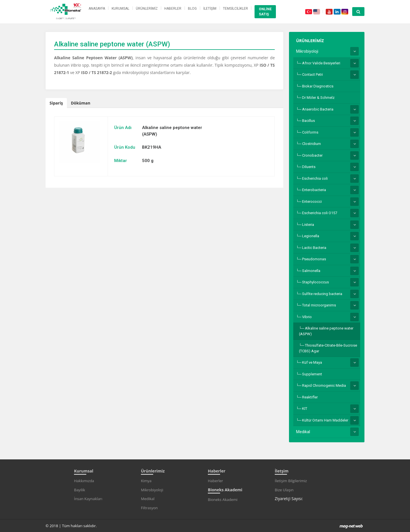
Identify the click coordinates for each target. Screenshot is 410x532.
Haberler (215, 481)
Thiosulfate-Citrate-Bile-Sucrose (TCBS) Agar (328, 348)
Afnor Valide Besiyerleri (321, 63)
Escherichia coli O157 (320, 213)
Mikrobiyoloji (307, 51)
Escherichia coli (315, 178)
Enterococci (312, 201)
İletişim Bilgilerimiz (291, 481)
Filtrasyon (149, 508)
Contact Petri (312, 74)
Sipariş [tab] (56, 103)
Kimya (146, 481)
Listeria (308, 225)
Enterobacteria (314, 190)
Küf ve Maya (312, 362)
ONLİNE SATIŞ (265, 12)
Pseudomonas (314, 259)
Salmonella (311, 271)
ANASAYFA (97, 9)
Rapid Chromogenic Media (324, 385)
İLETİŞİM (210, 9)
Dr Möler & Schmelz (318, 98)
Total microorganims (319, 305)
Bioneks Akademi (223, 500)
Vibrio (307, 317)
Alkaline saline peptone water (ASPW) (326, 331)
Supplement (312, 374)
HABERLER (173, 9)
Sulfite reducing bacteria (322, 294)
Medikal (303, 432)
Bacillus (308, 121)
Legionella (311, 236)
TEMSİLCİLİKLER (235, 9)
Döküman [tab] (81, 103)
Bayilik (80, 490)
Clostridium (311, 144)
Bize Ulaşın (284, 490)
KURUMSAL (120, 9)
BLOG (192, 9)
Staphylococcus (315, 282)
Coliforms (310, 132)
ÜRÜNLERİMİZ (147, 9)
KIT (305, 409)
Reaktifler (310, 397)
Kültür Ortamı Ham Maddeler (325, 420)
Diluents (309, 167)
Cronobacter (312, 155)
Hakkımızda (84, 481)
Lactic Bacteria (314, 248)
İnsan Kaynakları (88, 499)
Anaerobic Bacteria (318, 109)
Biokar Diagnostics (318, 86)
